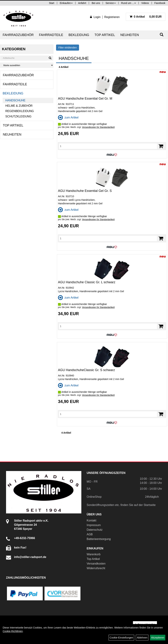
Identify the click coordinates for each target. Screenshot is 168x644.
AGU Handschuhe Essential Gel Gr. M (85, 99)
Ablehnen (142, 638)
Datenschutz (95, 530)
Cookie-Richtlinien (13, 631)
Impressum (94, 525)
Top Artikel (105, 35)
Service (111, 3)
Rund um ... (128, 3)
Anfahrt (82, 3)
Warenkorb (94, 554)
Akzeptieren (158, 638)
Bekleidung (79, 35)
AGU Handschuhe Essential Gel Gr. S (85, 191)
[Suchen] (162, 35)
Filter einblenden (68, 48)
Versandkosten (96, 564)
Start (52, 3)
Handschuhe (15, 100)
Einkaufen (66, 3)
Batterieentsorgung (99, 539)
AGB (90, 534)
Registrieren (112, 17)
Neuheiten (130, 35)
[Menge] (108, 146)
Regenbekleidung (20, 111)
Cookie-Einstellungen (121, 638)
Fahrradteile (51, 35)
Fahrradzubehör (18, 35)
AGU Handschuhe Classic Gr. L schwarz (87, 282)
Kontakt (91, 520)
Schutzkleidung (18, 116)
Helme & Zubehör (19, 106)
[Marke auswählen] (27, 65)
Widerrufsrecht (96, 568)
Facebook (160, 3)
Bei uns (96, 3)
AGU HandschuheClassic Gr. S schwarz (86, 370)
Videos (145, 3)
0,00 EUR (146, 17)
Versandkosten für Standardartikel (98, 127)
